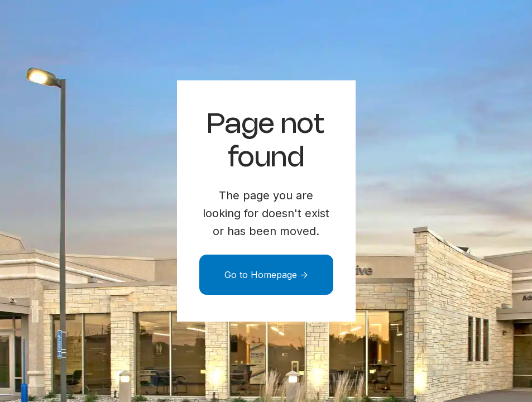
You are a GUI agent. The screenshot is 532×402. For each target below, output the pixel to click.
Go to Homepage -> (266, 275)
